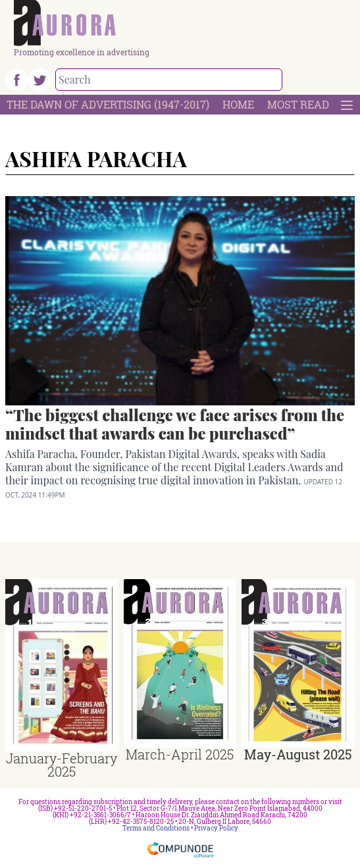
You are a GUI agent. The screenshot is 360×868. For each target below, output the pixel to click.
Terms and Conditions (156, 828)
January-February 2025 (62, 765)
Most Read (298, 104)
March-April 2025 (180, 754)
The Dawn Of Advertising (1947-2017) (108, 104)
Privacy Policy (216, 828)
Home (238, 104)
